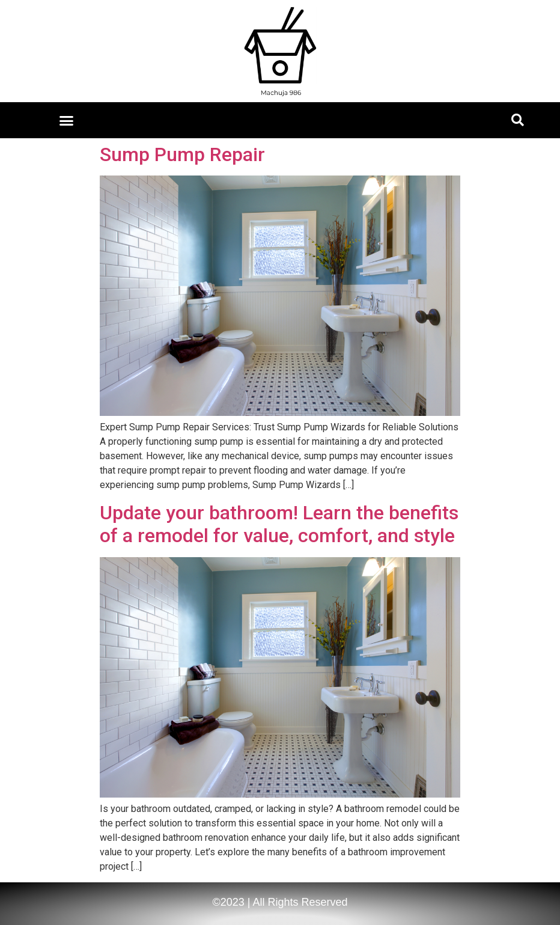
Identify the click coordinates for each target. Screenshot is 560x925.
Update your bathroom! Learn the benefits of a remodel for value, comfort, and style (279, 524)
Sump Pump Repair (182, 154)
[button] (67, 120)
